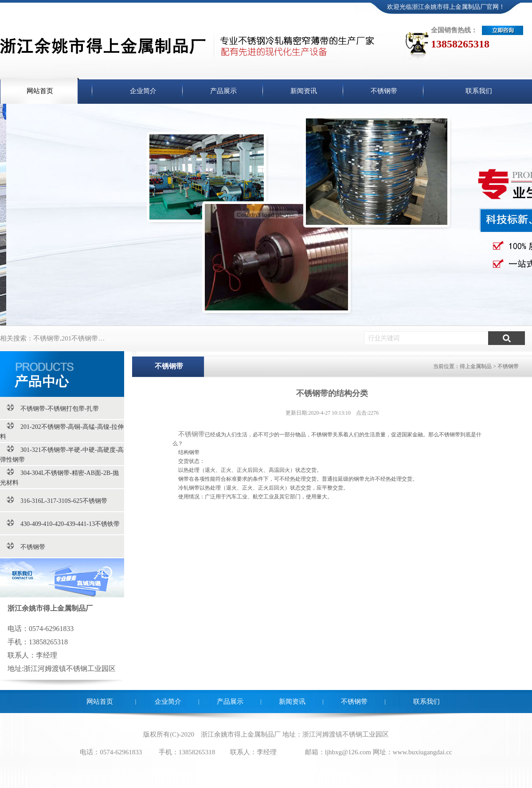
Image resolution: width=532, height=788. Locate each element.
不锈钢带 (192, 434)
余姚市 (224, 734)
